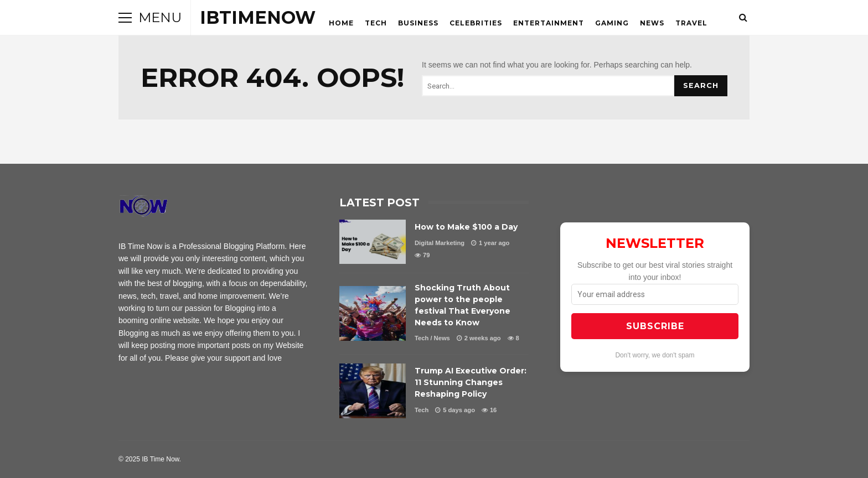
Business (418, 23)
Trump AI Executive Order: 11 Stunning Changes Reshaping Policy (373, 391)
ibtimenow (258, 17)
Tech (376, 23)
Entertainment (549, 23)
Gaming (612, 23)
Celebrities (476, 23)
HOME (341, 23)
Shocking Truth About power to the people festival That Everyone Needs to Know (373, 313)
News (652, 23)
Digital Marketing (440, 243)
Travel (691, 23)
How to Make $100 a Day (373, 242)
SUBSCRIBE (655, 326)
